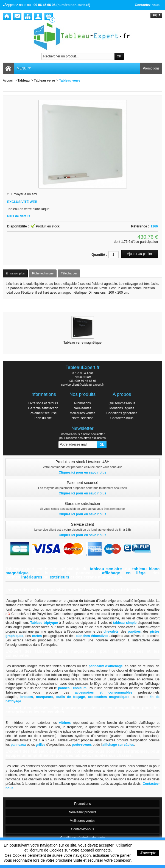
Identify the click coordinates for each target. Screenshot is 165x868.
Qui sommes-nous (122, 403)
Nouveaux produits (82, 812)
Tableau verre (44, 80)
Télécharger (69, 273)
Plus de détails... (20, 216)
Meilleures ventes (82, 413)
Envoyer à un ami (24, 194)
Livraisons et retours (43, 403)
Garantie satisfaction (43, 408)
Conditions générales (122, 413)
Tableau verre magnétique (82, 343)
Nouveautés (82, 408)
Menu (24, 68)
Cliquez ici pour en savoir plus (82, 472)
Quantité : (99, 255)
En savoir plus (15, 273)
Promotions (151, 68)
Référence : (140, 226)
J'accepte (148, 853)
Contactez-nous (147, 5)
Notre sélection (82, 418)
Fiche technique (43, 273)
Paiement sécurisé (43, 413)
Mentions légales (122, 408)
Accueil (8, 80)
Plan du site (43, 418)
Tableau (24, 80)
